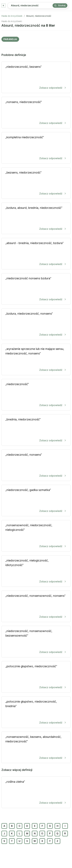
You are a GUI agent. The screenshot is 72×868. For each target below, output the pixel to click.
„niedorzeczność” (36, 395)
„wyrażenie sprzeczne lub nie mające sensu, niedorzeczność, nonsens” (36, 360)
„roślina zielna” (36, 793)
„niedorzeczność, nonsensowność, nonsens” (36, 607)
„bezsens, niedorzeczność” (36, 183)
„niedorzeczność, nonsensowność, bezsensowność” (36, 642)
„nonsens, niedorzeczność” (36, 113)
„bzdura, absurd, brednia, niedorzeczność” (36, 219)
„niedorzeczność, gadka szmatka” (36, 501)
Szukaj (60, 5)
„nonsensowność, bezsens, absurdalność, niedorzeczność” (36, 748)
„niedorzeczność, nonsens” (36, 465)
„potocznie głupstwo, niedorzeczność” (36, 677)
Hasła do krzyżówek (12, 16)
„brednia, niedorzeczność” (36, 430)
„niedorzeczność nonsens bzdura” (36, 289)
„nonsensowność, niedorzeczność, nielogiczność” (36, 536)
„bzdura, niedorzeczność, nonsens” (36, 324)
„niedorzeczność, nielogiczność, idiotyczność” (36, 571)
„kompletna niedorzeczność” (36, 148)
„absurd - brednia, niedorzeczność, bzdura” (36, 254)
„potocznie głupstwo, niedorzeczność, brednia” (36, 712)
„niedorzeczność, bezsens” (36, 78)
